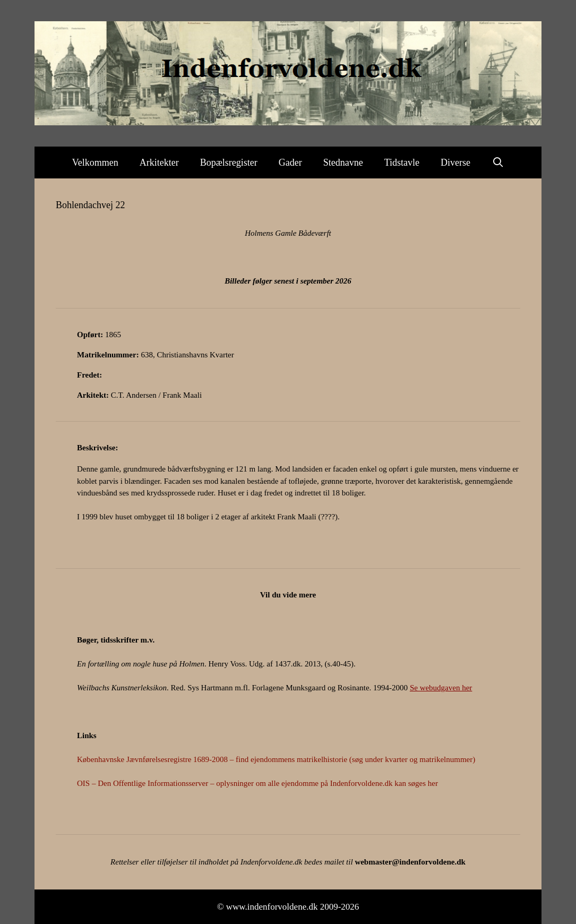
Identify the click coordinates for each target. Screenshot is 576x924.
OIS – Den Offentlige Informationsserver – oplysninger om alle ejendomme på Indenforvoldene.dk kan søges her (257, 783)
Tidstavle (402, 162)
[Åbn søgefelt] (498, 162)
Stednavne (343, 162)
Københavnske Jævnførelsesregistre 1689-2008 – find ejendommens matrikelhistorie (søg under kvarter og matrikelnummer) (276, 759)
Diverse (455, 162)
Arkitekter (159, 162)
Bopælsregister (229, 162)
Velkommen (95, 162)
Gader (290, 162)
